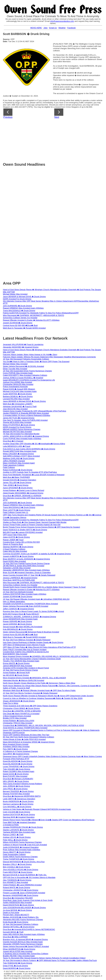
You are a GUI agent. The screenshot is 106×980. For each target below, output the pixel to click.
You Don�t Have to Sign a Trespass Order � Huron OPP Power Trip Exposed (36, 361)
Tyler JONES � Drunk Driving (16, 485)
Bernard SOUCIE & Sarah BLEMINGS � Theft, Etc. (25, 875)
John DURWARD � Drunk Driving (17, 306)
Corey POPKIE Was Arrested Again (18, 373)
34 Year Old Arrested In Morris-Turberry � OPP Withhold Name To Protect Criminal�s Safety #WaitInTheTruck (50, 960)
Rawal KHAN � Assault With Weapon (19, 389)
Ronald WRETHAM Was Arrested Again (20, 451)
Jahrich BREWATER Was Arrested (17, 666)
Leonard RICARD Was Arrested (16, 399)
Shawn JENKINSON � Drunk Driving (19, 701)
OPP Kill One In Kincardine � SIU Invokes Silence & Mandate (29, 877)
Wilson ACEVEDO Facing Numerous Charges (22, 842)
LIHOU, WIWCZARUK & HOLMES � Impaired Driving (26, 436)
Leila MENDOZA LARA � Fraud (17, 446)
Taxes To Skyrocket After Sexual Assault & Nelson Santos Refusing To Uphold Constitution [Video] (44, 958)
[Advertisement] (54, 139)
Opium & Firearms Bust (13, 544)
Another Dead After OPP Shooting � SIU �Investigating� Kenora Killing (34, 444)
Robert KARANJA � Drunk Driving (18, 470)
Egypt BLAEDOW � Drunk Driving (18, 761)
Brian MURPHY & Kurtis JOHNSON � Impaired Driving (26, 559)
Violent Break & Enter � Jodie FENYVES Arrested (24, 739)
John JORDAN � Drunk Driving (16, 786)
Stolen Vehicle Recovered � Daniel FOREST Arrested (26, 946)
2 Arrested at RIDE (11, 825)
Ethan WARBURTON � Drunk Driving (19, 949)
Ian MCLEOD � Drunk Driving (16, 675)
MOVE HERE (36, 28)
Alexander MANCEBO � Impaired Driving (21, 347)
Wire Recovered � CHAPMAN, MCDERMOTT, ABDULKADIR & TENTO (33, 315)
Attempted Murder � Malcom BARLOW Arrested (24, 680)
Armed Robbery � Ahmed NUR (16, 673)
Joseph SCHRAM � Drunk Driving (18, 323)
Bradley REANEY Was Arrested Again (19, 956)
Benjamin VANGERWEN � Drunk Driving (21, 895)
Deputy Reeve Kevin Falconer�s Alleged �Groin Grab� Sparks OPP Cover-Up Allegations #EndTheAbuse (49, 820)
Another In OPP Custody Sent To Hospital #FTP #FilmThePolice (30, 472)
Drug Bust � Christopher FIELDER (18, 898)
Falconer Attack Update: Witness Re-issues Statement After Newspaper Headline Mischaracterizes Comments (49, 357)
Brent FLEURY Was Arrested (15, 776)
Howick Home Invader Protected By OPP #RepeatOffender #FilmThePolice (35, 411)
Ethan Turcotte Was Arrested (15, 369)
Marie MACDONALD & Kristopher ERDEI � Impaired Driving (29, 742)
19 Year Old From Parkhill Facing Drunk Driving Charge (26, 563)
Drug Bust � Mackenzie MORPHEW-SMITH (22, 796)
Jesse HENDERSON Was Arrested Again (20, 619)
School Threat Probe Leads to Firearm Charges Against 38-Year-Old (32, 525)
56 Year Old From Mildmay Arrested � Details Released (27, 640)
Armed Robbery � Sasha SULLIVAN (19, 721)
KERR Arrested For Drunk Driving (17, 299)
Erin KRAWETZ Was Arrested (15, 882)
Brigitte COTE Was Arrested (15, 718)
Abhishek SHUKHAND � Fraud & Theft (20, 406)
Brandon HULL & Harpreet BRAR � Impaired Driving (25, 939)
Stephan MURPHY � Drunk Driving (18, 547)
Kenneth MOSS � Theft (13, 932)
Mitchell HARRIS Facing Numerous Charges (22, 429)
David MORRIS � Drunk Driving (17, 968)
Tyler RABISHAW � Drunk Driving (18, 963)
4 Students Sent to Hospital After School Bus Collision (26, 954)
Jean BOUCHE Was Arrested (15, 409)
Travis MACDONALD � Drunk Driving (19, 311)
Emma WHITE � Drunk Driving (16, 663)
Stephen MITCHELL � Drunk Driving (19, 927)
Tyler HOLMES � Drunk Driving (17, 769)
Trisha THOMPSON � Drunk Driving (18, 859)
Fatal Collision (9, 467)
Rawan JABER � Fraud (13, 540)
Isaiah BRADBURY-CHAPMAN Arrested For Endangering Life (29, 380)
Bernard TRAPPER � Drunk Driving (18, 791)
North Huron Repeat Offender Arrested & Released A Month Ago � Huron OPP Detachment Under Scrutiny (48, 696)
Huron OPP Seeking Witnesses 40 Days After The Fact (26, 735)
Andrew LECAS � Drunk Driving (17, 837)
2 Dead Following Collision (14, 549)
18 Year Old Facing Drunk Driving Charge (20, 670)
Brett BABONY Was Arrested (15, 654)
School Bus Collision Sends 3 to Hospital (20, 318)
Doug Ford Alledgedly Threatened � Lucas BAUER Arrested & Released (34, 475)
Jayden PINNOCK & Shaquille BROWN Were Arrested (26, 413)
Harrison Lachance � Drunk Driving (18, 804)
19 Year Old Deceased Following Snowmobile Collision (26, 359)
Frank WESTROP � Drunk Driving (18, 872)
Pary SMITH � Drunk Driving (15, 749)
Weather (62, 28)
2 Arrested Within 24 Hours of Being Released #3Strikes (27, 415)
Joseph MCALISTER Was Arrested (18, 951)
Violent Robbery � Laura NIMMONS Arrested (22, 885)
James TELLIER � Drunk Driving (17, 483)
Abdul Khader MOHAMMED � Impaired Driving (23, 493)
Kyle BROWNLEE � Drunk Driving (18, 629)
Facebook (71, 28)
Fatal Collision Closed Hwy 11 (16, 512)
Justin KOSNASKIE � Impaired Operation (21, 847)
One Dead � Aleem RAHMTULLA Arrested (21, 714)
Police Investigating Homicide (15, 387)
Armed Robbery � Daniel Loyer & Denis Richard (24, 490)
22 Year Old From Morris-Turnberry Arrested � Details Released (30, 693)
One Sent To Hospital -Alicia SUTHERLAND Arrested (25, 420)
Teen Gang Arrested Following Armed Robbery (23, 784)
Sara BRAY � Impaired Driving (16, 754)
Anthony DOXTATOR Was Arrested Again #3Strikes (25, 594)
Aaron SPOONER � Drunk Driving (18, 488)
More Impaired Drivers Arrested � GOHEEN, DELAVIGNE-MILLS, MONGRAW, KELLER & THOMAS (46, 656)
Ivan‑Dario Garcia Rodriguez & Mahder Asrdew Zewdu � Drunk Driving (33, 642)
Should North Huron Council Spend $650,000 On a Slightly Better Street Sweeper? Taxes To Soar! (44, 587)
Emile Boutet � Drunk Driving (16, 922)
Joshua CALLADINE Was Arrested (17, 382)
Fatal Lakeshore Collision (14, 465)
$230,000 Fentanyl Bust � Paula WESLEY (21, 614)
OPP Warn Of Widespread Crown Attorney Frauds (24, 645)
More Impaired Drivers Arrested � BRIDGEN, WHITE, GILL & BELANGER (34, 678)
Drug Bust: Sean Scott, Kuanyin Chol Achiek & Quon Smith (28, 900)
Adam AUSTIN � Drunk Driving (16, 537)
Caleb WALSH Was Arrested (15, 551)
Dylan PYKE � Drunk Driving (15, 966)
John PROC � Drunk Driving (15, 789)
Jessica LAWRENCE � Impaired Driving (20, 578)
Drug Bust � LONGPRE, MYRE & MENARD (22, 711)
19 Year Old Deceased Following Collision (21, 924)
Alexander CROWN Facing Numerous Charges (23, 944)
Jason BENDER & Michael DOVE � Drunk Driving (24, 297)
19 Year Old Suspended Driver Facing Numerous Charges (27, 371)
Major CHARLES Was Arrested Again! (19, 463)
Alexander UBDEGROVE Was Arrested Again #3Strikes (26, 570)
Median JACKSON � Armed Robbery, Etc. (21, 917)
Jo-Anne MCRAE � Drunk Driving (17, 910)
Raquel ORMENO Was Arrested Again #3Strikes (23, 308)
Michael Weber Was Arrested (15, 294)
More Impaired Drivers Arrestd (16, 744)
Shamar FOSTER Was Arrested (16, 794)
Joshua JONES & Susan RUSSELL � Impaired (23, 378)
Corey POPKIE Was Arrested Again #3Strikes (22, 439)
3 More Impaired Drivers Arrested (17, 716)
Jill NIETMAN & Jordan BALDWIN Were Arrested (24, 566)
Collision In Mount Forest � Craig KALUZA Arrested (25, 845)
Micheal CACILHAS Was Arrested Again (20, 391)
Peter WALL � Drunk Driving (15, 840)
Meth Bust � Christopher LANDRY (18, 404)
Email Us (53, 28)
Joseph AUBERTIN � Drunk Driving (18, 556)
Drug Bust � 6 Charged (13, 441)
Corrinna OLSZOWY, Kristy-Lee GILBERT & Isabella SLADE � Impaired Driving (37, 554)
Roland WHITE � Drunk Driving (17, 887)
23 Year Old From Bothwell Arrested (18, 592)
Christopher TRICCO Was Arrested (18, 723)
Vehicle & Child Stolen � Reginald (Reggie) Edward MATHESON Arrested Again (37, 809)
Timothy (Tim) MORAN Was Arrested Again (21, 661)
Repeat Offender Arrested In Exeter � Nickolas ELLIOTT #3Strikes (31, 320)
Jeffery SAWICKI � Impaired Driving (18, 609)
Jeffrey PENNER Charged (14, 461)
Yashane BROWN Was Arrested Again (19, 832)
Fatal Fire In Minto (11, 703)
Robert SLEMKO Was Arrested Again (19, 771)
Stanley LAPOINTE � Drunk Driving (18, 830)
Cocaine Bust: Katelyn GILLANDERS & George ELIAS (26, 652)
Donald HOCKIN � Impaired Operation (20, 480)
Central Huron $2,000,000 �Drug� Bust (20, 325)
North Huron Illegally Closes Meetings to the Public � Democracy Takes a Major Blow (39, 683)
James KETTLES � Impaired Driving (19, 418)
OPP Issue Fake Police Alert (15, 535)
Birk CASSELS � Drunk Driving (16, 867)
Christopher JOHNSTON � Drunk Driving (21, 890)
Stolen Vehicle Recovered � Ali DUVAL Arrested (23, 366)
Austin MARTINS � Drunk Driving (17, 394)
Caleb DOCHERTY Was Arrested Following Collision (25, 375)
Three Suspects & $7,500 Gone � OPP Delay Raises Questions (30, 706)
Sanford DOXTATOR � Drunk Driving (19, 815)
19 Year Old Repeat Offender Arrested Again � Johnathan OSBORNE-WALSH (36, 599)
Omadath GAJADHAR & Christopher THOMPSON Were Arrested (30, 604)
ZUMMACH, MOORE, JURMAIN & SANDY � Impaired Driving (29, 617)
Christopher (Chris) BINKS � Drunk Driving (21, 708)
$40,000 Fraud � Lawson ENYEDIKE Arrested (23, 532)
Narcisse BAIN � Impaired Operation (19, 817)
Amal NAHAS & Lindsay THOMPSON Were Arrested (25, 728)
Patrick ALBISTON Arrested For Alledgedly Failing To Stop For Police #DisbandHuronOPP (41, 313)
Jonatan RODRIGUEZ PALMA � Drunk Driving (23, 827)
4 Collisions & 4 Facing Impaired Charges (20, 751)
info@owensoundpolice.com (62, 21)
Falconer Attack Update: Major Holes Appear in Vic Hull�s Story (30, 355)
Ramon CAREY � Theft (13, 835)
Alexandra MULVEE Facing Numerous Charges (23, 919)
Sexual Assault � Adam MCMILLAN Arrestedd (23, 627)
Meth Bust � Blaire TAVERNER (16, 477)
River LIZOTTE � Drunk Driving (17, 510)
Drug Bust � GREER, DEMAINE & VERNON (22, 496)
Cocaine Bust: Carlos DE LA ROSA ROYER (21, 542)
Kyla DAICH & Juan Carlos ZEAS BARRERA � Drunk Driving (29, 449)
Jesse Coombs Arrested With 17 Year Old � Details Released (29, 575)
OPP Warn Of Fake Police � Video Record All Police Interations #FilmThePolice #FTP (39, 647)
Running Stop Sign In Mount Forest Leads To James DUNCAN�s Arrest (33, 611)
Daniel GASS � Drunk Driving (16, 774)
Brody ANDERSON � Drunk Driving (18, 801)
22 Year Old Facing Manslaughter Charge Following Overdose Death (32, 659)
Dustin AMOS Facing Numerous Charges (20, 857)
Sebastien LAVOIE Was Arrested (17, 568)
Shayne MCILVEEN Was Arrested (17, 422)
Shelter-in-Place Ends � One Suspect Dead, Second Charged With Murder (35, 522)
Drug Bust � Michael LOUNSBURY (18, 779)
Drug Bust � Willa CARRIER (15, 937)
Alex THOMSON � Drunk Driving (17, 880)
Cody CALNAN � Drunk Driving (17, 812)
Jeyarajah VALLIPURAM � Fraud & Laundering (23, 344)
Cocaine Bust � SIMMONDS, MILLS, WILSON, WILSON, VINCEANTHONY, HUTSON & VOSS (43, 725)
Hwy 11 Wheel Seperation (14, 601)
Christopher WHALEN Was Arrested (18, 384)
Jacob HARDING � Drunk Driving (17, 624)
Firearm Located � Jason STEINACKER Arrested (24, 893)
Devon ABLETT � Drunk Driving (17, 852)
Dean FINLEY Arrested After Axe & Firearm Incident (25, 650)
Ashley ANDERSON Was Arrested (17, 902)
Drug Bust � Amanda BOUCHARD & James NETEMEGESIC (29, 929)
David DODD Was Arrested (14, 561)
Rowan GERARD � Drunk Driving (17, 621)
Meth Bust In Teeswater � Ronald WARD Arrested (24, 328)
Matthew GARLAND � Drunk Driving (19, 458)
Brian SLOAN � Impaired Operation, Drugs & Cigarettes (27, 572)
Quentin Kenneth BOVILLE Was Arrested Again (23, 942)
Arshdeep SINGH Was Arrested (16, 747)
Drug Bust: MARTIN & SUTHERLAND (19, 580)
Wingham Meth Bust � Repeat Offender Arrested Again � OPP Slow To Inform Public (39, 690)
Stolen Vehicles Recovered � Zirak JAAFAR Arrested (26, 606)
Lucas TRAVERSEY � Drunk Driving (19, 766)
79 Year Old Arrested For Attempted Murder (21, 434)
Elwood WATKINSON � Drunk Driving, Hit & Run (24, 862)
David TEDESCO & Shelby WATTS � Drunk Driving (25, 530)
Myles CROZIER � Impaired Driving (18, 454)
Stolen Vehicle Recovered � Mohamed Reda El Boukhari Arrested (31, 632)
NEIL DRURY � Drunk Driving (16, 781)
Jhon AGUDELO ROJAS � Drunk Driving (21, 870)
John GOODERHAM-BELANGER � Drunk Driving (24, 908)
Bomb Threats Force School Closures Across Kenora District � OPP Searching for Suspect (41, 527)
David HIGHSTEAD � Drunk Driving (18, 905)
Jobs (45, 28)
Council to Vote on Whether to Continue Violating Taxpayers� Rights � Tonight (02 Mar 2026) (43, 698)
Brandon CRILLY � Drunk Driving (17, 864)
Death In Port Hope (11, 913)
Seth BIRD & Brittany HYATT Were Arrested (21, 456)
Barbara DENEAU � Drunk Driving (18, 396)
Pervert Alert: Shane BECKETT (16, 915)
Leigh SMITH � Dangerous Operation (19, 799)
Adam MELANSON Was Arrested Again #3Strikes (24, 934)
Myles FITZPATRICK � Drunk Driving (19, 425)
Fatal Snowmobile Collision (14, 854)
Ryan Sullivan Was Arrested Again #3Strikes (22, 850)
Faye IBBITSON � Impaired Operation (19, 822)
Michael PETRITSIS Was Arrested (17, 432)
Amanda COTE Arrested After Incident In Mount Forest (26, 668)
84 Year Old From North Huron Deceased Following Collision (29, 737)
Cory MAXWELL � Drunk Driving (17, 807)
